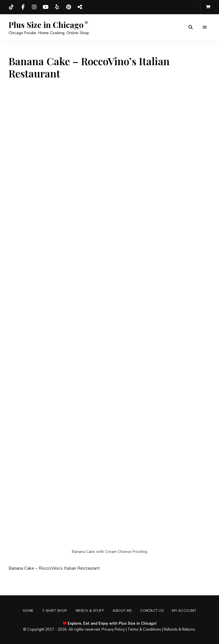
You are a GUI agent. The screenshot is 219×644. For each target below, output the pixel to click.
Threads (80, 7)
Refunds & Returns (179, 629)
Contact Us (152, 611)
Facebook (23, 7)
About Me (122, 611)
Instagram (34, 7)
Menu (205, 27)
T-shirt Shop (55, 611)
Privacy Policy (113, 629)
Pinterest (68, 7)
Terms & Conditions (144, 629)
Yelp (57, 7)
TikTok (11, 7)
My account (184, 611)
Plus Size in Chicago (46, 25)
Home (28, 611)
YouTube (46, 7)
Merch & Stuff (90, 611)
